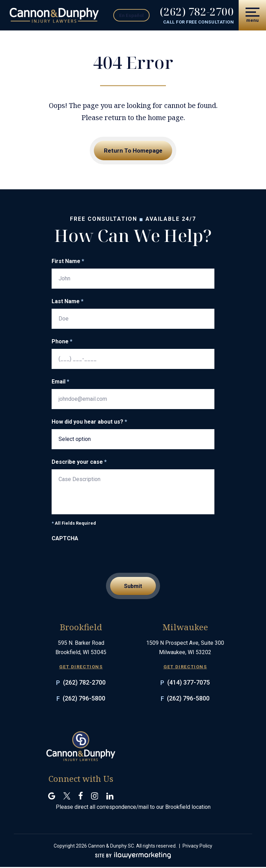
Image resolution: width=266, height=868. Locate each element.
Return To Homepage (133, 151)
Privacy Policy (197, 847)
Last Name (68, 302)
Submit (133, 587)
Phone (62, 342)
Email (60, 382)
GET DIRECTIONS (81, 668)
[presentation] (104, 560)
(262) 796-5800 (84, 699)
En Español (136, 15)
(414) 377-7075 (189, 683)
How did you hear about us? (89, 422)
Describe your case (79, 462)
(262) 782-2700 (196, 12)
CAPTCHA (65, 539)
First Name (68, 262)
